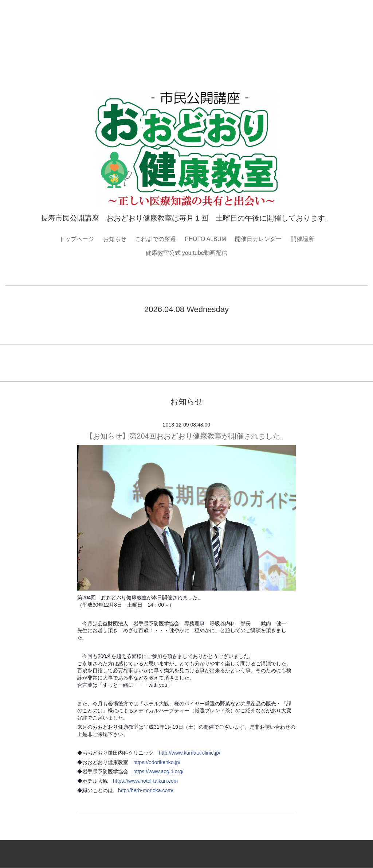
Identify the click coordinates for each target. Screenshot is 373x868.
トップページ (76, 239)
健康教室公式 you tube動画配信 (186, 253)
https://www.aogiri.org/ (158, 772)
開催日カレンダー (259, 239)
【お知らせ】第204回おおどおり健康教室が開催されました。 (186, 436)
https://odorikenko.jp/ (157, 762)
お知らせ (114, 239)
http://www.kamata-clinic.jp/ (190, 753)
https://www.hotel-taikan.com (145, 781)
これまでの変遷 (155, 239)
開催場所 (303, 239)
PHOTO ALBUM (206, 239)
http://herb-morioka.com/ (146, 790)
